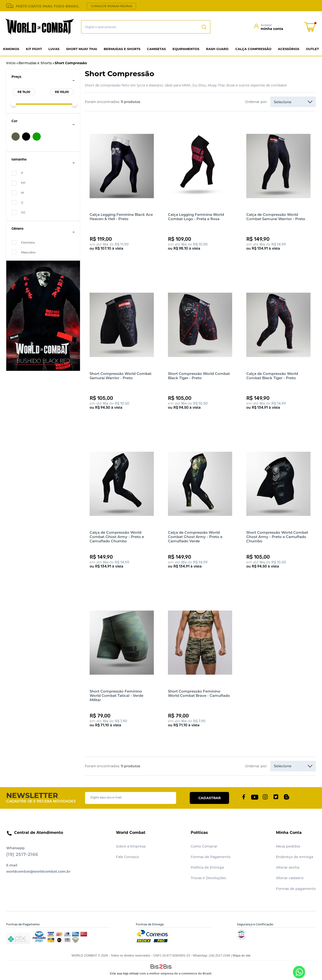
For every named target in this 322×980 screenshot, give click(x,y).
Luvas (54, 49)
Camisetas (156, 49)
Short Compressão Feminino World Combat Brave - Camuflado (199, 693)
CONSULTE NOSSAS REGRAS (112, 6)
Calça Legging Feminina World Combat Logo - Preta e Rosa (196, 217)
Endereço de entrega (295, 857)
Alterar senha (288, 867)
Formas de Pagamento (211, 857)
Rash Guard (217, 49)
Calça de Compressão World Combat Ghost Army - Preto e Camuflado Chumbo (117, 537)
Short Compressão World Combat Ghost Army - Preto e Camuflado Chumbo (277, 537)
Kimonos (11, 49)
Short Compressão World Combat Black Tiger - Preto (199, 376)
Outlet (312, 49)
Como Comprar (204, 846)
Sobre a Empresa (131, 846)
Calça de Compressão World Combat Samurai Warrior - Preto (276, 217)
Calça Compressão (253, 49)
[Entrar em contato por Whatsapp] (299, 972)
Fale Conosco (127, 857)
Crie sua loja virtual (124, 973)
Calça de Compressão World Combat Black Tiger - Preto (272, 376)
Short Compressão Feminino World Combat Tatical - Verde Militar (116, 696)
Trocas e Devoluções (208, 878)
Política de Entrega (207, 867)
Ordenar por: (256, 102)
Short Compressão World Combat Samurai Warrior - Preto (121, 376)
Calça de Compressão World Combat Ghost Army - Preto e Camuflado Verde (195, 537)
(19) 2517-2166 (22, 854)
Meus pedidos (288, 846)
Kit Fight (34, 49)
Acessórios (289, 49)
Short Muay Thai (82, 49)
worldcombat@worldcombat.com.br (38, 871)
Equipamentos (186, 49)
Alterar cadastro (290, 878)
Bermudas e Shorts (122, 49)
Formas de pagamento (296, 889)
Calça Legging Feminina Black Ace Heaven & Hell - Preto (121, 217)
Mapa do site (241, 955)
